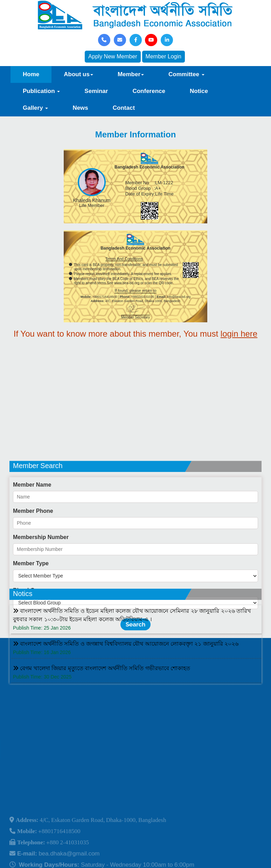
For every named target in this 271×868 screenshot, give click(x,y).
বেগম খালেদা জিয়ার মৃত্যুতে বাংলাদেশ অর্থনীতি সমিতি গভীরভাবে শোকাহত (102, 688)
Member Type (31, 599)
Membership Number (41, 573)
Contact (124, 108)
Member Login (164, 56)
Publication (41, 91)
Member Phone (33, 547)
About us (78, 74)
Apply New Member (113, 56)
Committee (186, 74)
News (80, 108)
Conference (149, 91)
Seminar (96, 91)
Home (31, 74)
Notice (199, 91)
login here (239, 334)
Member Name (32, 520)
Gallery (35, 108)
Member (131, 74)
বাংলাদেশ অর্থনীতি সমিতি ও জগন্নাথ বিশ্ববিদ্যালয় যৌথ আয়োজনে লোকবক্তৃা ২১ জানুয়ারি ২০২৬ (126, 664)
